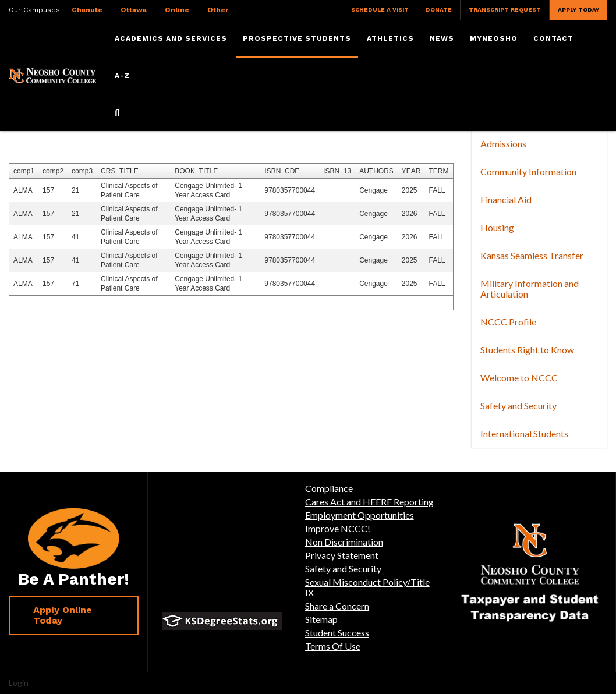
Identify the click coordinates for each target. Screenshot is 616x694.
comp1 (24, 171)
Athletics (390, 38)
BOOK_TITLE (196, 171)
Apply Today (578, 10)
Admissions (503, 144)
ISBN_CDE (282, 171)
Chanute (87, 10)
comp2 (53, 171)
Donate (439, 10)
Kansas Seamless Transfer (532, 255)
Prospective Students (297, 38)
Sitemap (321, 619)
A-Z (122, 76)
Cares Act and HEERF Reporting (369, 502)
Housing (497, 227)
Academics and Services (171, 38)
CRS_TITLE (120, 171)
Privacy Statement (342, 555)
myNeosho (494, 38)
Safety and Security (518, 406)
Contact (553, 38)
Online (177, 10)
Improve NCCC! (338, 528)
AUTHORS (376, 171)
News (442, 38)
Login (19, 683)
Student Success (337, 633)
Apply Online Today (63, 615)
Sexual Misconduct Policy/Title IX (367, 587)
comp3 (82, 171)
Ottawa (134, 10)
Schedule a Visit (380, 10)
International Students (524, 433)
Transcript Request (505, 10)
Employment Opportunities (360, 515)
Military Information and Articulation (530, 288)
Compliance (329, 488)
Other (218, 10)
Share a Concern (337, 606)
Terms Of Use (333, 646)
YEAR (411, 171)
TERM (438, 171)
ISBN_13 (337, 171)
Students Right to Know (527, 350)
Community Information (528, 171)
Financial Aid (506, 199)
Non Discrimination (344, 542)
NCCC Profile (508, 322)
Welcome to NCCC (519, 378)
